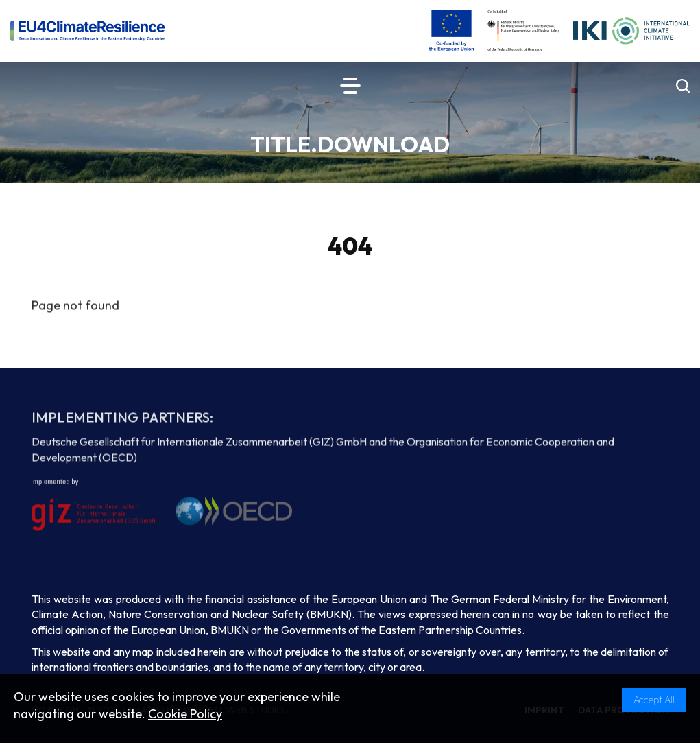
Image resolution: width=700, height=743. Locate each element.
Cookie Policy (185, 714)
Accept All (654, 700)
